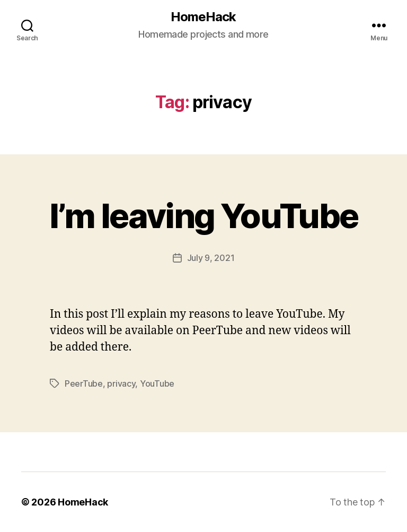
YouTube (157, 383)
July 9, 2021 (211, 258)
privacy (121, 383)
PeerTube (84, 383)
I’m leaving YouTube (203, 216)
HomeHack (203, 17)
